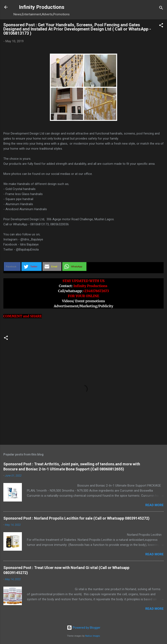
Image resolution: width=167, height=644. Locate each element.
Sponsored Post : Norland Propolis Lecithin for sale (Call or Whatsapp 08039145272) (76, 518)
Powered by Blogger (84, 628)
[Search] (161, 9)
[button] (161, 26)
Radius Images (93, 636)
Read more (154, 505)
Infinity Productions (42, 7)
